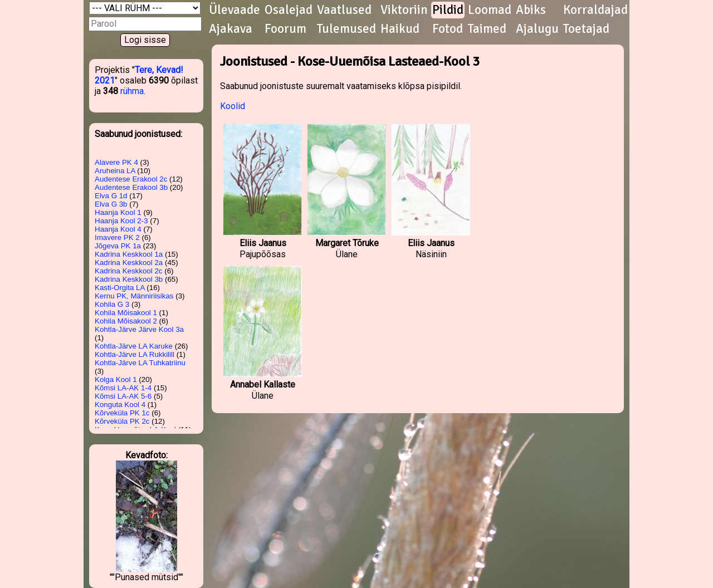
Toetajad (586, 29)
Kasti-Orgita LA (120, 288)
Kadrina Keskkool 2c (129, 271)
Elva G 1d (111, 196)
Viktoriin (404, 10)
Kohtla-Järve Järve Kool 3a (139, 329)
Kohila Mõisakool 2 (126, 321)
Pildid (448, 10)
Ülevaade (235, 10)
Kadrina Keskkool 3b (129, 279)
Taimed (487, 29)
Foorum (285, 29)
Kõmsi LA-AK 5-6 (123, 396)
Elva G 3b (111, 204)
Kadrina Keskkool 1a (129, 254)
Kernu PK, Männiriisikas (134, 296)
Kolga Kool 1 (116, 379)
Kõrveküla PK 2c (122, 421)
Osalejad (289, 10)
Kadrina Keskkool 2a (129, 263)
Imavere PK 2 (117, 237)
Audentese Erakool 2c (131, 179)
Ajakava (231, 29)
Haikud (400, 29)
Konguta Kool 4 (120, 405)
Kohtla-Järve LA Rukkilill (135, 354)
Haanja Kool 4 (118, 229)
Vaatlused (344, 10)
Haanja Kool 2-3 (121, 221)
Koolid (233, 106)
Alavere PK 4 (116, 162)
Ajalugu (537, 29)
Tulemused (346, 29)
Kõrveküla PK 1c (122, 413)
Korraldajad (595, 10)
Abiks (531, 10)
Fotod (448, 29)
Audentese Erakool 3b (131, 187)
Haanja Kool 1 (118, 212)
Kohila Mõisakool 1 (126, 313)
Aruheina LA (115, 171)
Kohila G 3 (112, 304)
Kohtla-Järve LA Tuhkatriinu (140, 363)
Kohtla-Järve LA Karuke (134, 346)
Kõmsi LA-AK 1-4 (123, 388)
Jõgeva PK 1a (118, 246)
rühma (132, 91)
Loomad (490, 10)
